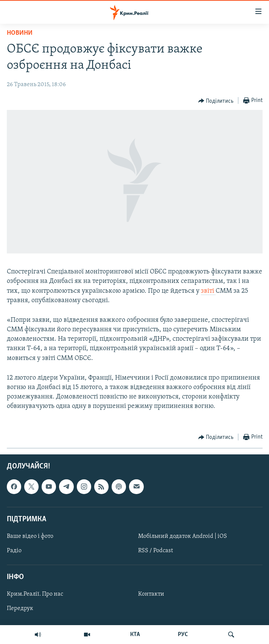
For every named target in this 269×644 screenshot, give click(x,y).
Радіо (14, 551)
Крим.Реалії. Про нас (35, 594)
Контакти (151, 594)
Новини (20, 33)
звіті (208, 291)
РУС (183, 635)
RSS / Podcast (155, 551)
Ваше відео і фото (30, 536)
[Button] (216, 101)
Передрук (20, 608)
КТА (135, 635)
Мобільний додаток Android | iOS (183, 536)
